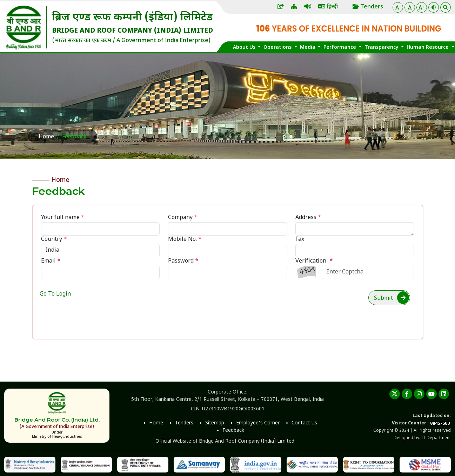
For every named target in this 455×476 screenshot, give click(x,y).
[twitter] (395, 394)
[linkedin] (444, 394)
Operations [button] (278, 48)
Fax (300, 240)
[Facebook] (407, 394)
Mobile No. (185, 240)
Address (308, 218)
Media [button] (308, 48)
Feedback (233, 431)
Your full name (63, 218)
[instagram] (419, 394)
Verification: (314, 261)
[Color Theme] (434, 7)
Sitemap (215, 423)
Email (51, 261)
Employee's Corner (258, 423)
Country (54, 240)
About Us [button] (245, 48)
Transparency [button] (382, 48)
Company (183, 218)
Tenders (184, 423)
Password (183, 261)
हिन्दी (328, 7)
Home (46, 137)
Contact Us (304, 423)
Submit (392, 298)
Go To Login (55, 294)
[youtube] (431, 394)
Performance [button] (340, 48)
